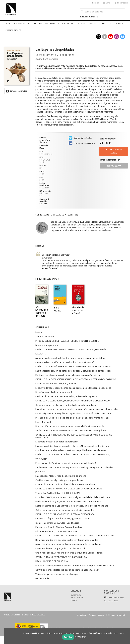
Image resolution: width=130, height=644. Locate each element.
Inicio (8, 24)
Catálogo (19, 24)
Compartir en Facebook (82, 143)
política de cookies (115, 633)
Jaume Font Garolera (47, 59)
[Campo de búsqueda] (102, 12)
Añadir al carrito (115, 151)
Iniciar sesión (122, 3)
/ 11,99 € (114, 166)
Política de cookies (96, 615)
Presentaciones (47, 24)
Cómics (103, 24)
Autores (32, 24)
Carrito (107, 3)
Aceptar (68, 637)
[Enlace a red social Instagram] (117, 37)
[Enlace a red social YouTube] (111, 37)
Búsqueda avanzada (89, 17)
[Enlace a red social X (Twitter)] (99, 37)
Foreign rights (13, 30)
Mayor (42, 148)
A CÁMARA (81, 24)
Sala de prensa (66, 24)
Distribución (116, 24)
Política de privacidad (116, 615)
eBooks (93, 24)
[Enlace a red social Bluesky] (123, 37)
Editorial (96, 3)
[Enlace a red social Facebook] (105, 37)
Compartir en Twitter (80, 138)
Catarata (43, 204)
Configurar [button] (80, 637)
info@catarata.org (116, 597)
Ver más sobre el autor (101, 230)
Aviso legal (82, 615)
